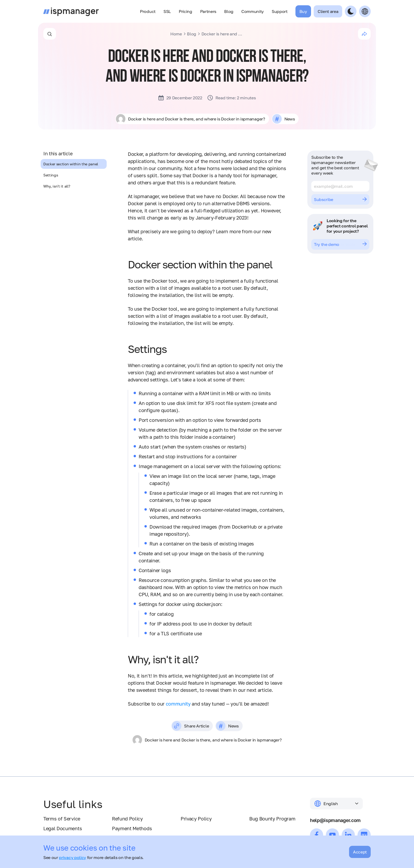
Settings (51, 175)
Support (280, 11)
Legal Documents (63, 828)
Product (148, 11)
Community (253, 11)
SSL (167, 11)
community (178, 704)
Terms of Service (62, 819)
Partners (208, 11)
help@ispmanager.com (335, 820)
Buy (303, 11)
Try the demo (340, 244)
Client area (328, 11)
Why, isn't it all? (57, 186)
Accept (360, 852)
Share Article (190, 726)
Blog (229, 11)
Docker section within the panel (71, 164)
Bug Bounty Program (272, 819)
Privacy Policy (196, 819)
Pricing (185, 11)
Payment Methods (132, 828)
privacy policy (72, 857)
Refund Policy (127, 819)
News (290, 119)
